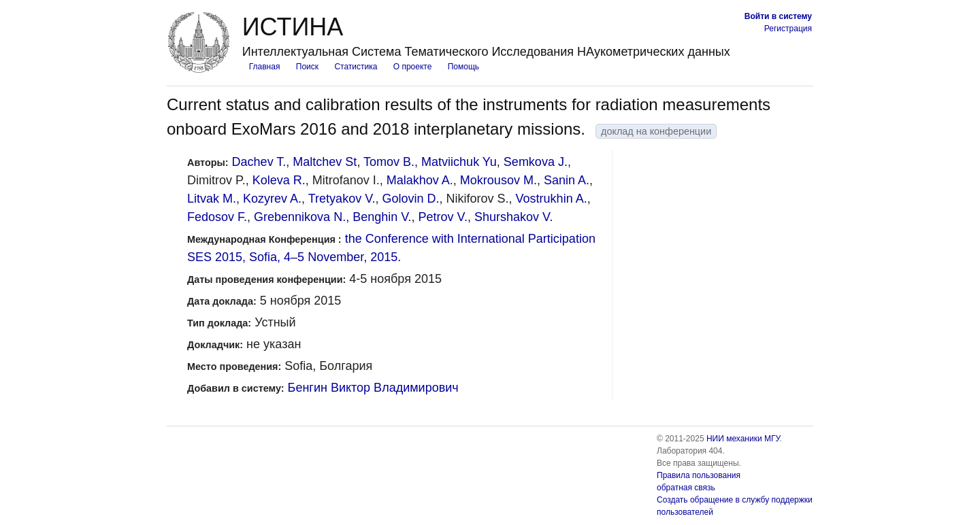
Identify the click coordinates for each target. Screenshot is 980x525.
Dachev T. (259, 162)
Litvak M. (212, 199)
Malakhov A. (420, 180)
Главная (265, 67)
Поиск (307, 67)
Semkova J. (536, 162)
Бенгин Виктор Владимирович (373, 388)
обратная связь (686, 488)
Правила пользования (699, 475)
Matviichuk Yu (459, 162)
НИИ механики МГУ (743, 439)
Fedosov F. (217, 217)
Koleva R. (279, 180)
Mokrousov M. (499, 180)
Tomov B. (389, 162)
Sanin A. (567, 180)
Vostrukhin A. (552, 199)
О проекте (413, 67)
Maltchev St (325, 162)
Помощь (463, 67)
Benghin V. (382, 217)
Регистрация (788, 29)
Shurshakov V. (513, 217)
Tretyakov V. (342, 199)
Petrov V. (443, 217)
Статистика (356, 67)
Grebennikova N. (300, 217)
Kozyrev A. (272, 199)
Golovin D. (411, 199)
